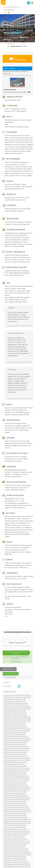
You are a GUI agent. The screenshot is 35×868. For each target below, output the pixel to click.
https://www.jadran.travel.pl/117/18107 (16, 92)
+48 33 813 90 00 (13, 7)
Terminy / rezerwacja (18, 59)
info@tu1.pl (10, 10)
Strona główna (11, 44)
